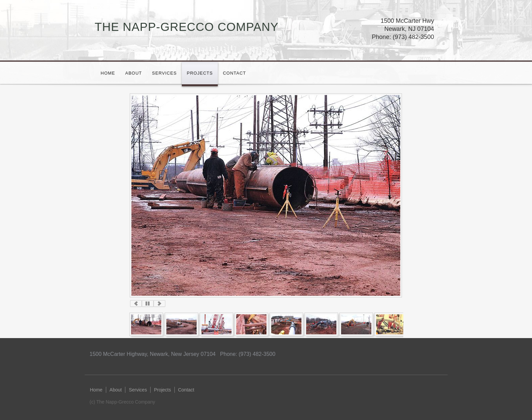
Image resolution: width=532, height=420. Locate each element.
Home (108, 73)
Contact (234, 73)
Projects (200, 73)
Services (164, 73)
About (134, 73)
